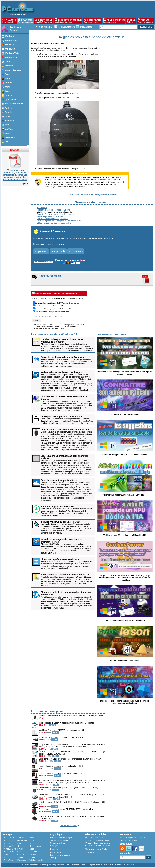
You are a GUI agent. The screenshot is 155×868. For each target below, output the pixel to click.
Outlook (21, 855)
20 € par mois (76, 251)
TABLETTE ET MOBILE (68, 21)
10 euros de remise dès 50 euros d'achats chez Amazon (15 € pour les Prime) (71, 716)
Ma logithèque (56, 846)
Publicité (43, 865)
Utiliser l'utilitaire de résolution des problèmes (56, 223)
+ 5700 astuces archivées (44, 325)
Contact (84, 865)
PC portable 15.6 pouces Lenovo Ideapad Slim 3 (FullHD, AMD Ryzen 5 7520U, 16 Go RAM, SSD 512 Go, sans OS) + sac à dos (72, 746)
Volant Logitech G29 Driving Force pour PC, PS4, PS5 (61, 737)
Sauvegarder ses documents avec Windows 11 (65, 575)
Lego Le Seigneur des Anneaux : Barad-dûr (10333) (60, 773)
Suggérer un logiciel (59, 843)
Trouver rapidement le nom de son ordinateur (125, 620)
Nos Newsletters (66, 27)
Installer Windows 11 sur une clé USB (60, 522)
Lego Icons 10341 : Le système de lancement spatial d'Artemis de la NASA (70, 759)
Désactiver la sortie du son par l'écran (52, 219)
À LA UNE (9, 21)
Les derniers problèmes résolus (132, 838)
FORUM (146, 21)
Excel (32, 840)
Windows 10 (9, 840)
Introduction (42, 208)
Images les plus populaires (61, 855)
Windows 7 (8, 846)
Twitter (20, 857)
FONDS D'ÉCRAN (114, 21)
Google (32, 849)
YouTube (33, 852)
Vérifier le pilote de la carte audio (51, 216)
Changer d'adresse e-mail (74, 325)
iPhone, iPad (23, 840)
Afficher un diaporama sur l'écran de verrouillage (125, 495)
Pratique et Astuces (16, 29)
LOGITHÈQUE (44, 21)
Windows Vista (10, 849)
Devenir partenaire (56, 865)
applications (94, 838)
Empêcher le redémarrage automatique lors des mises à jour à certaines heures (125, 373)
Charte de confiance (29, 865)
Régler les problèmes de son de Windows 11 (64, 357)
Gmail (20, 852)
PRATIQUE (25, 21)
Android (21, 838)
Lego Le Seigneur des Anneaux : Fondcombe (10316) (61, 766)
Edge (20, 843)
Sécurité (33, 855)
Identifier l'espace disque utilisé (57, 507)
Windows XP (9, 852)
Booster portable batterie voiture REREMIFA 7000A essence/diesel (66, 809)
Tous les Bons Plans (68, 826)
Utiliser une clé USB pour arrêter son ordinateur (65, 430)
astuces (104, 838)
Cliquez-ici (24, 184)
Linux (6, 855)
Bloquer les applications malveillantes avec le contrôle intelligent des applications (125, 702)
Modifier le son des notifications (125, 661)
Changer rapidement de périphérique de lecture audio (59, 221)
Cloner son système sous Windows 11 (60, 559)
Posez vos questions (128, 840)
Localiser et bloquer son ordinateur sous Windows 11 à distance (62, 341)
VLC (6, 857)
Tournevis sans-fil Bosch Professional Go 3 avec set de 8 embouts (66, 723)
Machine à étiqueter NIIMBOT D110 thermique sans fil (61, 730)
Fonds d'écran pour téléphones (98, 846)
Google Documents (37, 846)
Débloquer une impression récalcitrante (61, 416)
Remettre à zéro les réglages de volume (54, 210)
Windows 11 (9, 838)
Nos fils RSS (46, 27)
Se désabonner (70, 326)
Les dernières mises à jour (61, 838)
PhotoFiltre (8, 860)
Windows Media (36, 860)
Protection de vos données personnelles (49, 328)
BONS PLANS (92, 21)
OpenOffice (34, 843)
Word (32, 838)
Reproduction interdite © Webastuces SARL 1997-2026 (112, 865)
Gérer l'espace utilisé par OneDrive (59, 480)
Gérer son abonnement (43, 262)
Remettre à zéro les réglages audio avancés (55, 214)
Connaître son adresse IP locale (125, 414)
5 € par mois (41, 251)
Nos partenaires (72, 865)
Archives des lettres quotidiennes (46, 326)
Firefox (20, 849)
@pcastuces (86, 27)
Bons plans (89, 852)
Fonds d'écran (56, 852)
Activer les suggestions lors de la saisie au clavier (125, 455)
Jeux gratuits (56, 858)
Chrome (21, 846)
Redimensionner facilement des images (61, 372)
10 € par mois (58, 251)
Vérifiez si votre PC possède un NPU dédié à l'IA (125, 535)
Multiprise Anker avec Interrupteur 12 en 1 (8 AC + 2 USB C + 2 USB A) (68, 788)
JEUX (131, 21)
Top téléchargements (59, 840)
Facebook (22, 860)
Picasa (32, 857)
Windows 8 (8, 843)
